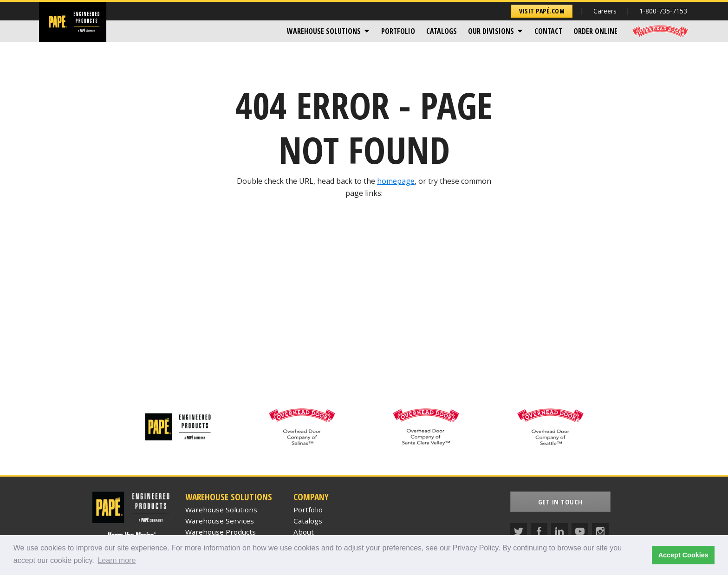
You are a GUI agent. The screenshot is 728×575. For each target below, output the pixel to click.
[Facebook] (539, 531)
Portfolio (398, 31)
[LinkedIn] (559, 531)
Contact (548, 31)
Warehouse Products (221, 532)
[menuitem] (328, 31)
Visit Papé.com (542, 11)
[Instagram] (600, 531)
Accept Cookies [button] (683, 555)
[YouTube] (580, 531)
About (304, 532)
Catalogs (442, 31)
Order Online (595, 31)
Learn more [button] (117, 560)
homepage (396, 181)
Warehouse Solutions (324, 31)
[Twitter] (519, 531)
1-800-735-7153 (663, 11)
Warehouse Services (220, 521)
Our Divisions (491, 31)
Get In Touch (560, 502)
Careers (605, 11)
